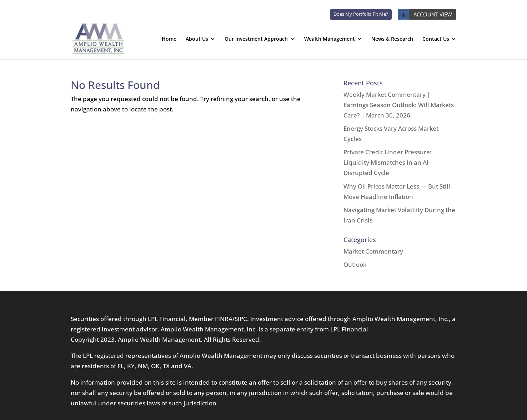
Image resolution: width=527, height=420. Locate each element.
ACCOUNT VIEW (425, 14)
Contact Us (436, 39)
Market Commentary (373, 251)
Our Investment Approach (256, 39)
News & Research (392, 39)
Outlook (355, 264)
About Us (197, 39)
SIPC (241, 319)
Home (169, 39)
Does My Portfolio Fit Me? (361, 14)
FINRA (224, 319)
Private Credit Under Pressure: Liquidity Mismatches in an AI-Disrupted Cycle (388, 162)
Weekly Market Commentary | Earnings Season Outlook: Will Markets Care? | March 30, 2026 (399, 105)
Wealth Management (330, 39)
